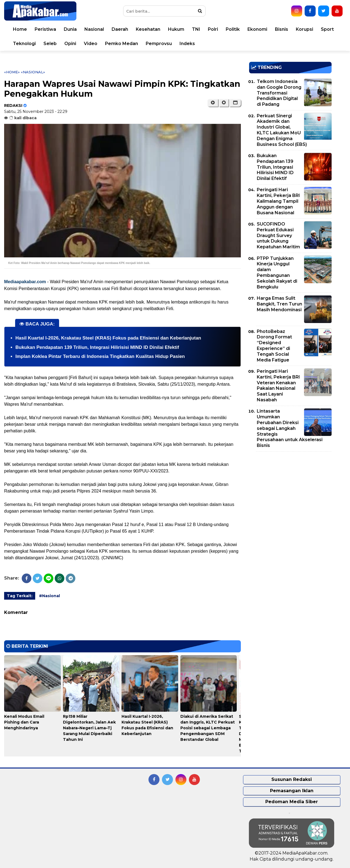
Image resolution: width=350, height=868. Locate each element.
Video (91, 44)
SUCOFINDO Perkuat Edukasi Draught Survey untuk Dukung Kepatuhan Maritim (278, 235)
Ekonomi (257, 29)
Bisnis (282, 29)
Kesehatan (148, 29)
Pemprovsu (159, 44)
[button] (235, 103)
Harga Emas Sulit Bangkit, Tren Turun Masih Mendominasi (279, 304)
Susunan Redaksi (292, 779)
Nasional (94, 29)
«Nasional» (33, 72)
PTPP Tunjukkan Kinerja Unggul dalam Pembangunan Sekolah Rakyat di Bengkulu (277, 273)
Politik (233, 29)
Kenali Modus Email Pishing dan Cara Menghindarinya (24, 722)
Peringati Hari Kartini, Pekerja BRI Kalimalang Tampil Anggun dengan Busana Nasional (278, 201)
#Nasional (49, 596)
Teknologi (24, 44)
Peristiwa (45, 29)
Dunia (70, 29)
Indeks (187, 44)
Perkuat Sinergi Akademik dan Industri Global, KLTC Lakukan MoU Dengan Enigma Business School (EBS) (282, 130)
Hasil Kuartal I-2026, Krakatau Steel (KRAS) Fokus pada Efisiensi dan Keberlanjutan (108, 338)
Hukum (176, 29)
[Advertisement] (290, 494)
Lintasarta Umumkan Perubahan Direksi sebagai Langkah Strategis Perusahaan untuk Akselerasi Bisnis (290, 428)
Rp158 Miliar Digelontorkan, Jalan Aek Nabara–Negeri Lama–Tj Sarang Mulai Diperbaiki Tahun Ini (89, 728)
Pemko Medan (122, 44)
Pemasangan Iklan (292, 791)
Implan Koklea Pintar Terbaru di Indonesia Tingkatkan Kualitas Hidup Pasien (100, 356)
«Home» (12, 72)
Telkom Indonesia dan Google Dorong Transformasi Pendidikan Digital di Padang (279, 93)
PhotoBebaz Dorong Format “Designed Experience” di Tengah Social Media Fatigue (274, 346)
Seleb (50, 44)
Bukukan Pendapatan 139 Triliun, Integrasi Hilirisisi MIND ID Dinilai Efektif (97, 347)
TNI (196, 29)
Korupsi (304, 29)
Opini (70, 44)
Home (20, 29)
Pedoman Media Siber (292, 802)
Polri (213, 29)
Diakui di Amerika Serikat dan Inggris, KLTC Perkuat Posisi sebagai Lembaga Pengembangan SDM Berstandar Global (208, 728)
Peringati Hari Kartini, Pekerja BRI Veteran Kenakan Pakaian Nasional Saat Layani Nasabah (278, 386)
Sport (327, 29)
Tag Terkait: (20, 596)
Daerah (120, 29)
